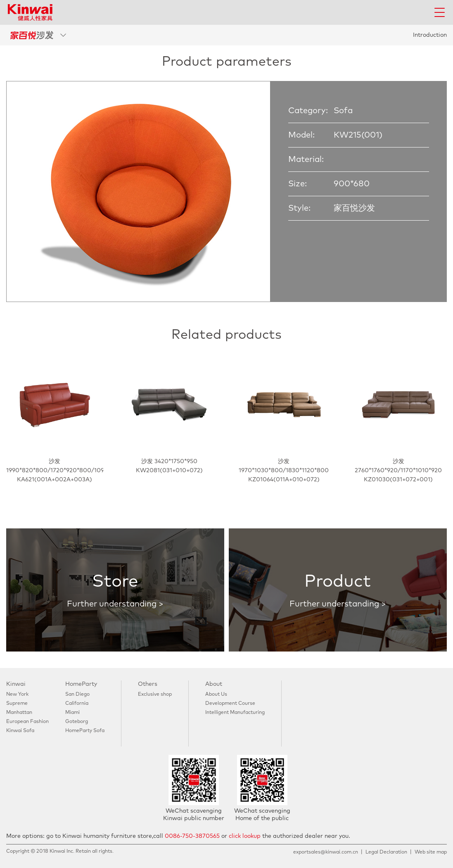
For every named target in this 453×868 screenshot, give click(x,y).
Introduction (430, 35)
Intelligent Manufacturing (235, 713)
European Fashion (27, 722)
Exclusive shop (155, 694)
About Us (216, 694)
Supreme (17, 704)
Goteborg (77, 722)
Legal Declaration (386, 852)
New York (17, 694)
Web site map (431, 852)
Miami (72, 713)
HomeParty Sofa (85, 731)
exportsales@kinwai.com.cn (326, 852)
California (77, 704)
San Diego (77, 694)
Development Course (230, 704)
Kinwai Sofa (20, 731)
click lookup (245, 836)
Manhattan (19, 713)
